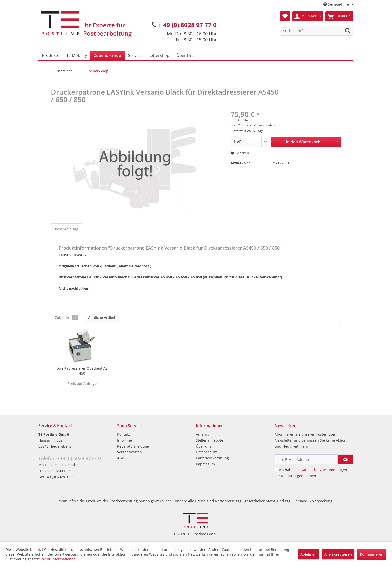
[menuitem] (317, 31)
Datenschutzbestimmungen (324, 470)
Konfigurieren (372, 554)
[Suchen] (348, 31)
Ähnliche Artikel (102, 317)
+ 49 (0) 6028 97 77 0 (187, 25)
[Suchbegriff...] (317, 31)
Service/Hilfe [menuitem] (337, 4)
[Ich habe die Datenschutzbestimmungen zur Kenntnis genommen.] (276, 470)
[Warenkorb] (339, 16)
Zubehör (66, 317)
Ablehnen (309, 554)
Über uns (204, 446)
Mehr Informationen (59, 559)
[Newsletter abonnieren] (345, 459)
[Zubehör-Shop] (108, 55)
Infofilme (125, 440)
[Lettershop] (159, 55)
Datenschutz (206, 452)
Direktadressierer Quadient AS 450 (82, 371)
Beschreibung (67, 229)
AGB (121, 458)
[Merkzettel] (285, 16)
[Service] (135, 55)
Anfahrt (202, 434)
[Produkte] (51, 55)
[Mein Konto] (308, 16)
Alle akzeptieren (338, 554)
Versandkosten (130, 452)
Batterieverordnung (212, 458)
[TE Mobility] (77, 55)
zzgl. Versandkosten (261, 125)
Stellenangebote (210, 440)
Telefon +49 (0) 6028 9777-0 (70, 458)
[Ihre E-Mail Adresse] (306, 459)
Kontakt (124, 434)
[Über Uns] (185, 55)
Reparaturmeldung (133, 446)
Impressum (205, 464)
